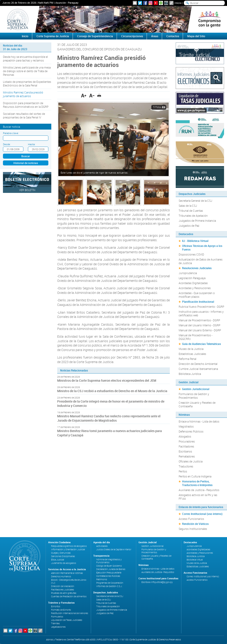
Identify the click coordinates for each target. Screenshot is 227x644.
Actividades (102, 546)
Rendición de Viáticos (195, 524)
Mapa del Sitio (196, 36)
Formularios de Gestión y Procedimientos (194, 396)
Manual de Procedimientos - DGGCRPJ (195, 337)
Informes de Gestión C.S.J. (109, 586)
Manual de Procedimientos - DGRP (199, 320)
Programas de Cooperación (110, 583)
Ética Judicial (58, 560)
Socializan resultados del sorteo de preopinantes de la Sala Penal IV (24, 116)
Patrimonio (102, 579)
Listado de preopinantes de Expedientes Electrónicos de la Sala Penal (27, 84)
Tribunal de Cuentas (191, 211)
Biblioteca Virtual (195, 560)
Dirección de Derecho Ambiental (198, 364)
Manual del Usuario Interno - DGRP (199, 325)
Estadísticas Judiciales (192, 354)
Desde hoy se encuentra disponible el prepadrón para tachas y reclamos (25, 59)
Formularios (57, 617)
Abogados (185, 436)
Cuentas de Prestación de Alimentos (69, 596)
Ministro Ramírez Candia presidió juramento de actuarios (23, 94)
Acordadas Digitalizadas (193, 283)
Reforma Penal (188, 359)
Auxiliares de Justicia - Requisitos (199, 490)
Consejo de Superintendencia (95, 36)
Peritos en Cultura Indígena (195, 476)
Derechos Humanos (61, 576)
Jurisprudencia (188, 273)
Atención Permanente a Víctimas (67, 573)
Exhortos (56, 606)
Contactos (173, 36)
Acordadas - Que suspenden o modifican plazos (197, 295)
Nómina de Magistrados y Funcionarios (109, 561)
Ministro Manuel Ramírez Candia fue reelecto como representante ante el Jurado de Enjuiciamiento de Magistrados (109, 418)
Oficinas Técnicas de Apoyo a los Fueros (202, 248)
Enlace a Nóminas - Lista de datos (199, 421)
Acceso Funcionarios (191, 519)
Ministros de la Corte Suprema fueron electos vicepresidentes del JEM (107, 380)
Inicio (178, 3)
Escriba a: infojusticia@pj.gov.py (157, 582)
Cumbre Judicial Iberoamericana (198, 369)
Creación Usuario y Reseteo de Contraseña (197, 404)
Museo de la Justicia (191, 349)
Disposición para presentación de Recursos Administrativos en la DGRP (26, 105)
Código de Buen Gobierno (109, 566)
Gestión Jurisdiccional (196, 389)
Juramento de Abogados (64, 563)
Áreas (155, 36)
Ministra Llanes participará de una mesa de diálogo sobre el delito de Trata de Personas (27, 71)
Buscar (26, 156)
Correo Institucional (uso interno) (202, 514)
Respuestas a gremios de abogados (69, 546)
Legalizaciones (58, 627)
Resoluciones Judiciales (197, 268)
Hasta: (32, 144)
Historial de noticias (26, 163)
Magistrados (186, 426)
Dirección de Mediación (63, 586)
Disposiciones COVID (191, 254)
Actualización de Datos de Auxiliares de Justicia (201, 261)
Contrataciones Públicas (108, 576)
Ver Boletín (27, 190)
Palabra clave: (11, 133)
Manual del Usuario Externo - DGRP (200, 330)
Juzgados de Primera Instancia (197, 221)
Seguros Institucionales (193, 529)
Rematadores (187, 456)
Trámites (55, 623)
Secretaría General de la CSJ (195, 201)
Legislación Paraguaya (192, 278)
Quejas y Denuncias (61, 553)
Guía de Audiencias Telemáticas (201, 344)
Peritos (183, 471)
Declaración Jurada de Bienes (111, 569)
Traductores (186, 466)
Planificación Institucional (198, 302)
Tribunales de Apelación (193, 216)
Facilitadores (186, 446)
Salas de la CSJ (188, 206)
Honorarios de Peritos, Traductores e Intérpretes (197, 483)
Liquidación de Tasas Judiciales (67, 620)
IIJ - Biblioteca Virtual (195, 241)
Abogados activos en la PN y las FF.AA (198, 497)
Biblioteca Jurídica (190, 374)
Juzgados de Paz (189, 226)
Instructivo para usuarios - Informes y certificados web (201, 313)
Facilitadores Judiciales (63, 590)
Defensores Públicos (191, 431)
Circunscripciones (132, 36)
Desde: (7, 144)
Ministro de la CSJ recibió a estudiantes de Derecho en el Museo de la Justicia (112, 391)
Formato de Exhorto (61, 610)
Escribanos (185, 451)
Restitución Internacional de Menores (70, 613)
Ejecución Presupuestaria (109, 573)
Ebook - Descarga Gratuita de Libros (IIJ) (69, 581)
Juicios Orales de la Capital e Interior (114, 549)
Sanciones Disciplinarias (63, 556)
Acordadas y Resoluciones (195, 288)
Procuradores (187, 441)
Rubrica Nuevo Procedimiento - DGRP (201, 307)
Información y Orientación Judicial (68, 549)
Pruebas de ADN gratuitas (64, 593)
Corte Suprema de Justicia (53, 36)
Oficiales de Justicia (191, 461)
